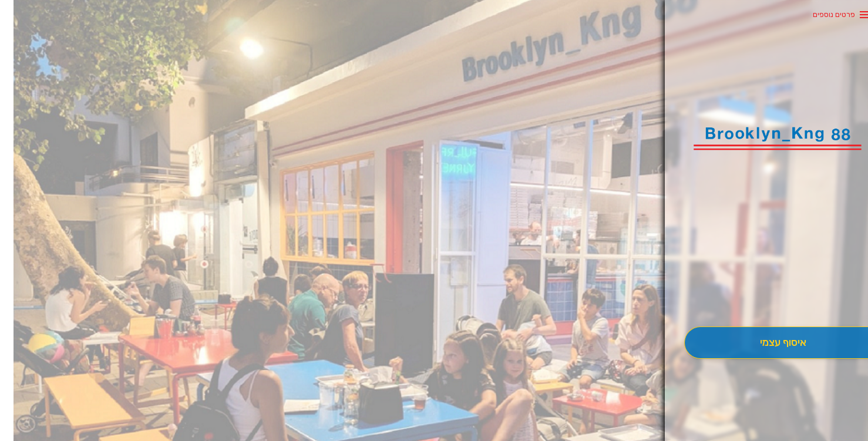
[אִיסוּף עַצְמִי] (769, 343)
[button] (769, 294)
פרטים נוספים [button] (820, 14)
